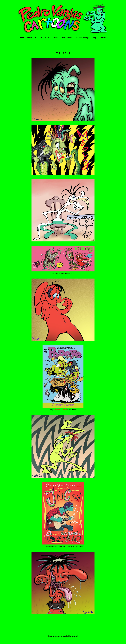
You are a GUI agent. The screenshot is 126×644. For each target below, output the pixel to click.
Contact (103, 38)
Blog (94, 38)
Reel (22, 38)
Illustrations (67, 38)
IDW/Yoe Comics (61, 410)
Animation (45, 38)
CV (36, 38)
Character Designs (82, 38)
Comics (55, 38)
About (30, 38)
